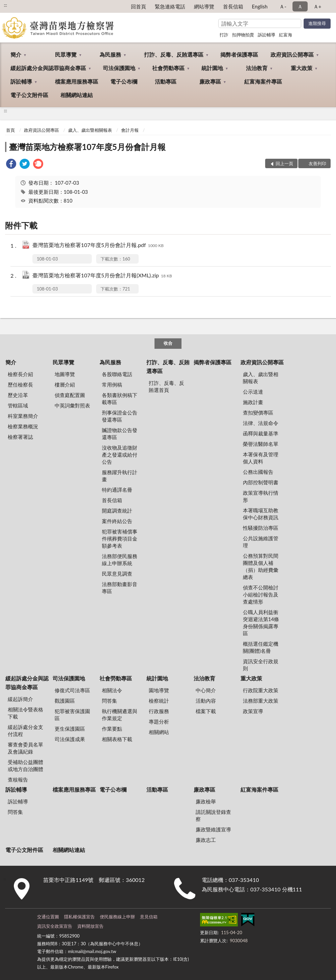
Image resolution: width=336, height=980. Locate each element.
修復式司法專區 (72, 690)
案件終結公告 (117, 521)
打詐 (224, 35)
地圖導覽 (65, 374)
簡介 (16, 54)
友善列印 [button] (317, 163)
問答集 (109, 701)
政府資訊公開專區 (292, 54)
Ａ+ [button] (317, 6)
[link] (11, 165)
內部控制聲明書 (261, 482)
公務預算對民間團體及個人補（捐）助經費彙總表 (261, 566)
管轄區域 (18, 405)
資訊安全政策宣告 (55, 926)
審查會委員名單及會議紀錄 (25, 748)
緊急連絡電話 (170, 6)
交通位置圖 (48, 917)
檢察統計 (159, 701)
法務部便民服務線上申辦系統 (120, 560)
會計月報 (130, 130)
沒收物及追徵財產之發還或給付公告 (120, 455)
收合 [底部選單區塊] (168, 343)
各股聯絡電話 (117, 374)
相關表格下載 (117, 739)
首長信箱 (233, 6)
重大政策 (302, 68)
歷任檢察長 (20, 385)
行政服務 (159, 711)
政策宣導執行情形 (261, 496)
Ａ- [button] (283, 6)
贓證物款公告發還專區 (120, 434)
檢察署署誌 (20, 437)
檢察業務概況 (23, 426)
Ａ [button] (300, 6)
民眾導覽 (66, 54)
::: (5, 5)
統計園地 (212, 68)
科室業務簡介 (23, 416)
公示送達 (253, 392)
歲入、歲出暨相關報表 (90, 130)
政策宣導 (253, 711)
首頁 (10, 130)
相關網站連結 (77, 95)
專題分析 (159, 722)
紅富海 (286, 35)
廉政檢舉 (206, 801)
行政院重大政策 (261, 690)
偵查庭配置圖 (70, 395)
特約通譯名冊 (117, 490)
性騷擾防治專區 (261, 528)
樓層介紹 (65, 385)
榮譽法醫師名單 (261, 444)
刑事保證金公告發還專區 (120, 416)
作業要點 (112, 729)
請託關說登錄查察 (213, 815)
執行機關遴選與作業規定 (120, 715)
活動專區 (166, 81)
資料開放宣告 (90, 926)
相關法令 (112, 690)
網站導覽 (204, 6)
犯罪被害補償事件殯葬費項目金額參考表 (120, 539)
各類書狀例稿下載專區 (120, 399)
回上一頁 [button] (284, 163)
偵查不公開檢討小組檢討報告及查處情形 (261, 594)
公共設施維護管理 (261, 542)
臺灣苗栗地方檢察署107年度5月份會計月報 (87, 147)
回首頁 (138, 6)
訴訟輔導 (267, 35)
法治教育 (257, 68)
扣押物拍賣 (243, 35)
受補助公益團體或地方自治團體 (25, 765)
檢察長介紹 (20, 374)
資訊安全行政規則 (261, 665)
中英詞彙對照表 (72, 405)
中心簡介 (206, 690)
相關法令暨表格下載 (25, 713)
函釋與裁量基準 (261, 433)
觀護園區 (65, 701)
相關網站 (159, 732)
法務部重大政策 (261, 701)
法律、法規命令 (261, 423)
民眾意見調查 (117, 574)
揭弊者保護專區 (239, 54)
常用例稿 (112, 385)
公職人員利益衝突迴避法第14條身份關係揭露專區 (261, 623)
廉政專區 (210, 81)
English (260, 6)
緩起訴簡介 (20, 699)
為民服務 (110, 54)
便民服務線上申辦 (117, 917)
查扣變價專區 (258, 412)
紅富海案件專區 (263, 81)
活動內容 (206, 701)
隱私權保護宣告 (79, 917)
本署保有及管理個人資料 (261, 458)
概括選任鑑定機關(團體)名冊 (261, 647)
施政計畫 (253, 402)
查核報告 (18, 779)
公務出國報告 (258, 472)
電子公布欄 (124, 81)
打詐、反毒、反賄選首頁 (166, 386)
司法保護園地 (119, 68)
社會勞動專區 (168, 68)
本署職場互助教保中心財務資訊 (261, 514)
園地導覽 (159, 690)
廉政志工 (206, 840)
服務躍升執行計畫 (120, 476)
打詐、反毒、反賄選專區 (174, 54)
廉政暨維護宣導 (213, 829)
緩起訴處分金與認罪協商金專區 (48, 68)
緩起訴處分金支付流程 (25, 730)
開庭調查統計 (117, 511)
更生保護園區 (70, 729)
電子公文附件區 (29, 95)
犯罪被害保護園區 (72, 715)
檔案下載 (206, 711)
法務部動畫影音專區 (120, 588)
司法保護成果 (70, 739)
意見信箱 (149, 917)
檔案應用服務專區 (77, 81)
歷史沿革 (18, 395)
